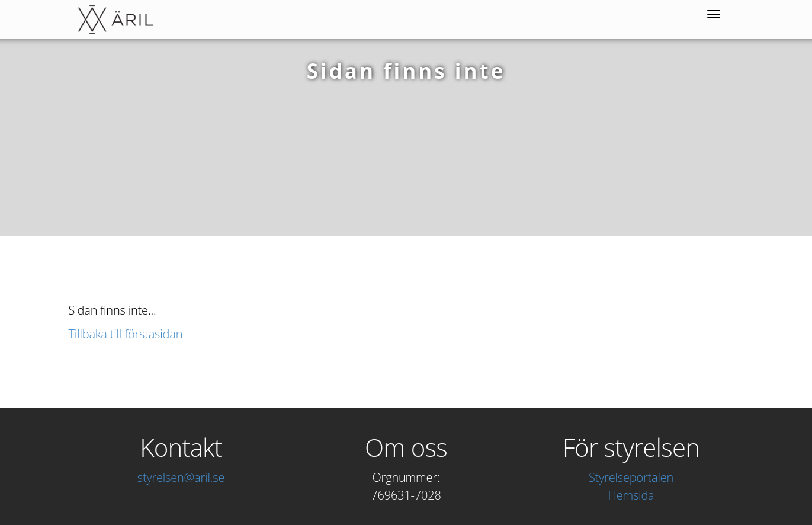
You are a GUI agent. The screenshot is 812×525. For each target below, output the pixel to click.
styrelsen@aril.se (181, 477)
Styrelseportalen (631, 477)
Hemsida (631, 495)
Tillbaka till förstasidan (126, 334)
